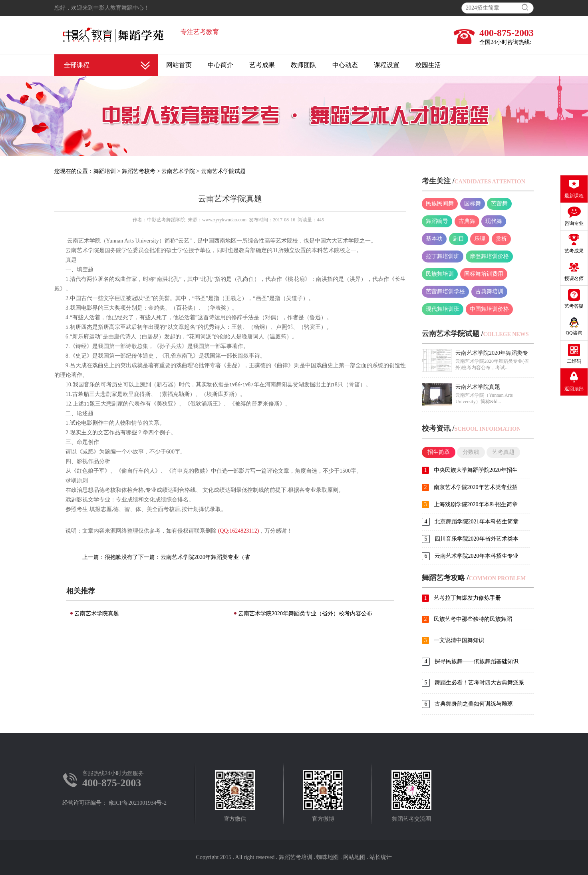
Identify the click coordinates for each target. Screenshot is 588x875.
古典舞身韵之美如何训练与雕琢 (474, 704)
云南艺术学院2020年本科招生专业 (477, 556)
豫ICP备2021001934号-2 (138, 803)
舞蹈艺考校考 (139, 171)
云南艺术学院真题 (97, 613)
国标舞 (473, 204)
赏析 (501, 239)
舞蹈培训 (105, 171)
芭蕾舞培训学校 (445, 291)
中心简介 (220, 65)
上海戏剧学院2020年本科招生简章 (476, 504)
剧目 (459, 239)
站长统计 (381, 857)
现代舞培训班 (443, 309)
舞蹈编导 (437, 221)
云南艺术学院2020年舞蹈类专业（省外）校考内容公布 (305, 613)
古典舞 (467, 221)
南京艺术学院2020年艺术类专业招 (476, 487)
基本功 (434, 239)
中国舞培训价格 (489, 309)
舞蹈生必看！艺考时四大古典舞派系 (479, 683)
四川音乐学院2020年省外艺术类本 (477, 539)
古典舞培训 (489, 291)
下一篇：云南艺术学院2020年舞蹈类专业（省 (194, 557)
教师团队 (304, 65)
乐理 (480, 239)
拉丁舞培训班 (443, 256)
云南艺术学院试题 (223, 171)
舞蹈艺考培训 (296, 857)
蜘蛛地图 (328, 857)
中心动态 (345, 65)
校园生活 (428, 65)
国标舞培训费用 (484, 274)
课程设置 (387, 65)
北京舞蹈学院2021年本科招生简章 (477, 522)
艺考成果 (262, 65)
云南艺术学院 (178, 171)
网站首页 (179, 65)
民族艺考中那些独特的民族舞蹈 (473, 619)
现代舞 (494, 221)
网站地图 (354, 857)
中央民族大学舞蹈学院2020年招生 (476, 470)
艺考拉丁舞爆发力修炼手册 (467, 598)
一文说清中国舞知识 (459, 640)
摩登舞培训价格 (489, 256)
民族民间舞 (440, 204)
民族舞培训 (440, 274)
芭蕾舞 (499, 204)
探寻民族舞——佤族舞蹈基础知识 (477, 661)
